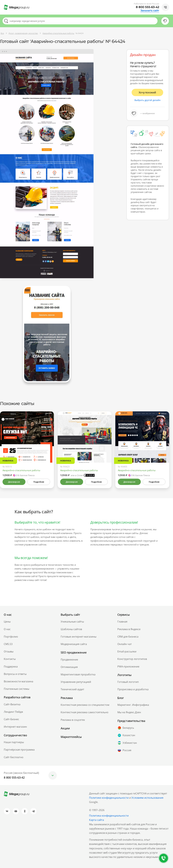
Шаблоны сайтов (71, 629)
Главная (122, 622)
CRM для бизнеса (128, 637)
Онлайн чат (125, 644)
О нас (7, 629)
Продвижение (69, 660)
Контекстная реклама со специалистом (85, 705)
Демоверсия (14, 482)
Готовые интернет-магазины (79, 637)
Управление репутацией (76, 682)
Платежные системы (17, 689)
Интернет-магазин (15, 727)
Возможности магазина (18, 681)
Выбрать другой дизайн (147, 100)
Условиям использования (147, 798)
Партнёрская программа (19, 750)
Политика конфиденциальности (109, 816)
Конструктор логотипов (132, 659)
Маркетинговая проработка (78, 674)
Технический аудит (72, 689)
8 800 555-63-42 (147, 7)
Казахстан (126, 735)
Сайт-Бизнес (11, 719)
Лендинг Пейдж (13, 712)
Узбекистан (127, 743)
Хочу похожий (147, 92)
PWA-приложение (128, 667)
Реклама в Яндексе (129, 629)
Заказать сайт (150, 11)
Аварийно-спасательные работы (21, 470)
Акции (65, 728)
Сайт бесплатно (14, 757)
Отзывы (9, 651)
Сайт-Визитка (12, 704)
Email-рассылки (127, 651)
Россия (124, 750)
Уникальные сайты (72, 622)
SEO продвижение (74, 652)
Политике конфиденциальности (109, 798)
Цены (7, 622)
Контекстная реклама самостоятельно (85, 712)
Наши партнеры (14, 742)
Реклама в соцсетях (73, 720)
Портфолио (11, 637)
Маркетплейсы (71, 737)
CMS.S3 (8, 644)
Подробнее (39, 482)
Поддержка (11, 667)
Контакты (10, 659)
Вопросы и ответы (15, 674)
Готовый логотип (128, 682)
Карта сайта (97, 820)
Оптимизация (69, 667)
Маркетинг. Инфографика (133, 705)
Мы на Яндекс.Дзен (129, 712)
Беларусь (126, 728)
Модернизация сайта (74, 644)
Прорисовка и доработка (133, 689)
